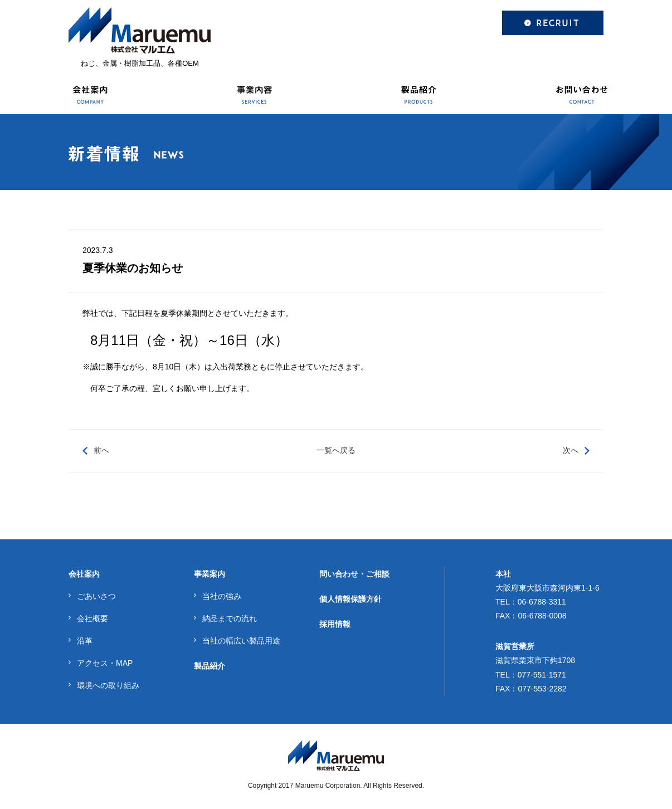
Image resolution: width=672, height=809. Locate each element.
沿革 (85, 641)
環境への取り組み (108, 685)
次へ (571, 450)
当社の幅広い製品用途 (241, 641)
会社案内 (90, 92)
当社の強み (222, 596)
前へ (101, 450)
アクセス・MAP (105, 663)
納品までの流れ (230, 618)
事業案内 (210, 574)
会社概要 (92, 618)
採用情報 (335, 624)
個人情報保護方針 (350, 599)
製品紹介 (418, 92)
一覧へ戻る (336, 450)
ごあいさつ (96, 596)
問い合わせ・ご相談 (354, 574)
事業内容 (254, 92)
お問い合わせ (582, 92)
